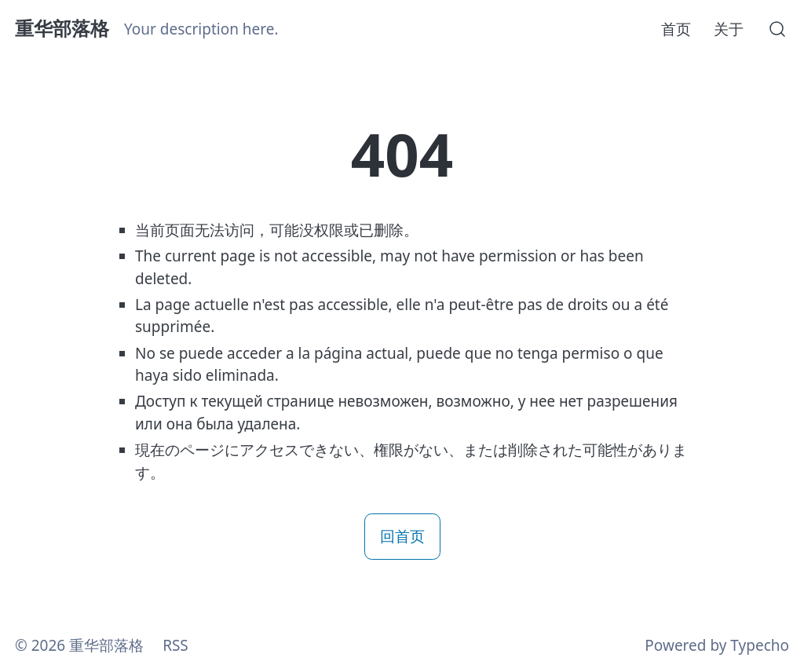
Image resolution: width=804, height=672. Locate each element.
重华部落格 (62, 28)
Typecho (760, 645)
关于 (729, 29)
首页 (676, 29)
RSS (175, 645)
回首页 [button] (402, 536)
